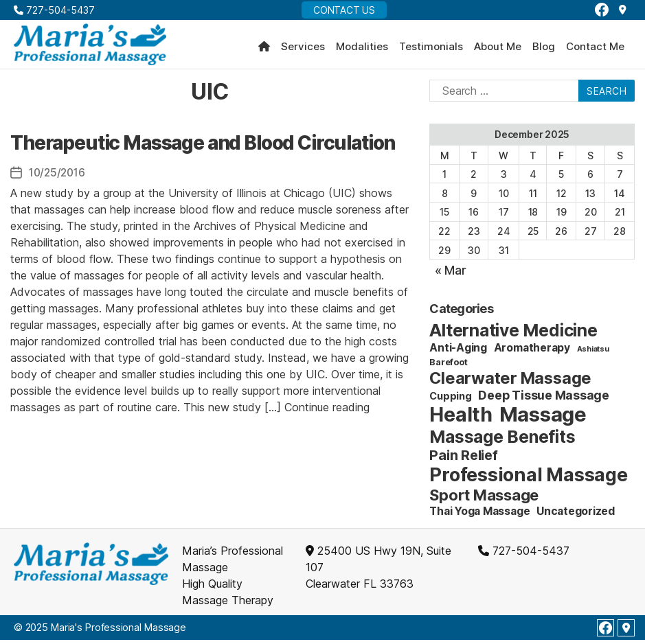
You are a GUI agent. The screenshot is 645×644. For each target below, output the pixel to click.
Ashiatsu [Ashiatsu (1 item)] (593, 353)
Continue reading (327, 411)
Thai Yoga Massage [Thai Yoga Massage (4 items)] (479, 515)
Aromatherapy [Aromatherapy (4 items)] (532, 352)
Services (303, 49)
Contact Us (344, 10)
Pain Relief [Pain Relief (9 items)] (463, 459)
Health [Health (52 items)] (461, 418)
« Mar (451, 274)
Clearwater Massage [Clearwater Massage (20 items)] (510, 382)
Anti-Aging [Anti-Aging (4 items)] (458, 352)
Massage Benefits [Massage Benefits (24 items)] (502, 441)
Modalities (362, 49)
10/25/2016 (59, 176)
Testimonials (431, 49)
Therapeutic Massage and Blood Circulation (203, 146)
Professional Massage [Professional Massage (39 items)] (528, 479)
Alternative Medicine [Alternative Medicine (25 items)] (513, 334)
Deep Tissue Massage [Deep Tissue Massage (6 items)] (543, 399)
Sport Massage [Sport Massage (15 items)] (484, 499)
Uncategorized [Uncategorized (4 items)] (576, 515)
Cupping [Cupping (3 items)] (450, 400)
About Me (498, 49)
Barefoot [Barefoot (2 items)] (448, 366)
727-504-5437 (54, 10)
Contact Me (595, 49)
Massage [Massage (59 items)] (543, 418)
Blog (544, 49)
